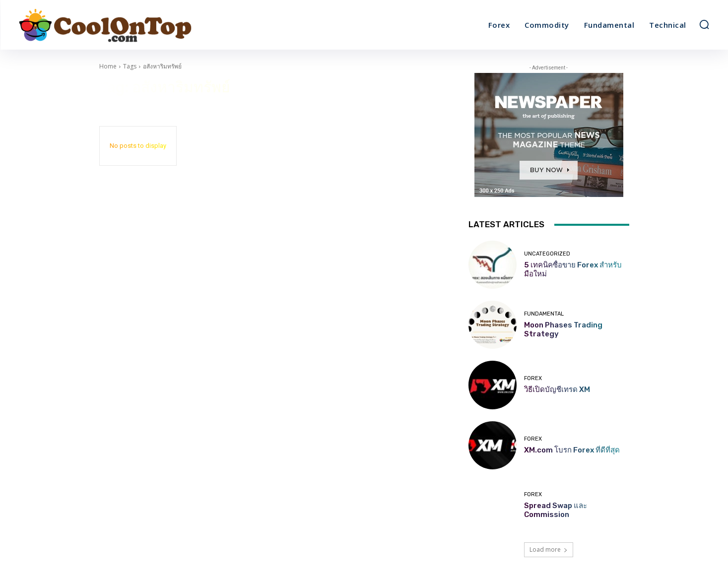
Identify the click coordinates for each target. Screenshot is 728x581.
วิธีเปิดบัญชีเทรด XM (557, 389)
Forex (533, 378)
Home (108, 66)
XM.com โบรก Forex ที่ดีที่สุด (572, 450)
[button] (704, 24)
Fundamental (544, 314)
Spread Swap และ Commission (556, 510)
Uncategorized (547, 254)
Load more (549, 549)
